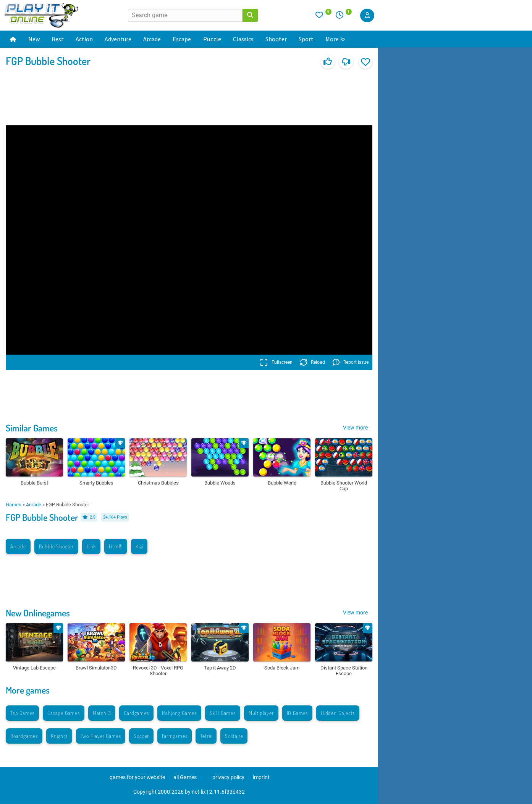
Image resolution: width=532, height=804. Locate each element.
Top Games (22, 713)
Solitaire (234, 736)
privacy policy (228, 777)
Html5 (116, 546)
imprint (261, 777)
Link (91, 546)
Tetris (206, 736)
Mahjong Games (179, 713)
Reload (313, 362)
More (335, 39)
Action (84, 39)
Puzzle (212, 39)
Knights (59, 736)
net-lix (199, 792)
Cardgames (136, 713)
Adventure (118, 39)
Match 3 (102, 713)
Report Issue (351, 362)
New (34, 39)
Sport (306, 39)
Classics (243, 39)
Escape (182, 39)
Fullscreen (276, 362)
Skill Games (223, 713)
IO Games (297, 713)
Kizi (139, 546)
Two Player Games (101, 736)
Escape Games (64, 713)
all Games (185, 777)
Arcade (152, 39)
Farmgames (175, 736)
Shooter (276, 39)
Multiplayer (261, 713)
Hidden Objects (338, 713)
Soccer (141, 736)
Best (58, 39)
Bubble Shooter (56, 546)
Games (14, 505)
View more (355, 428)
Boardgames (24, 736)
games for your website (137, 777)
